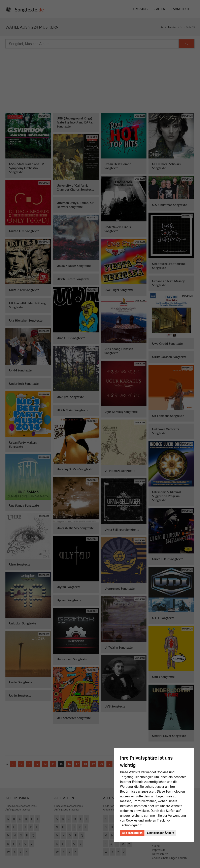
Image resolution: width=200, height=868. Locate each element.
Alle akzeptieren (132, 833)
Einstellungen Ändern (161, 833)
